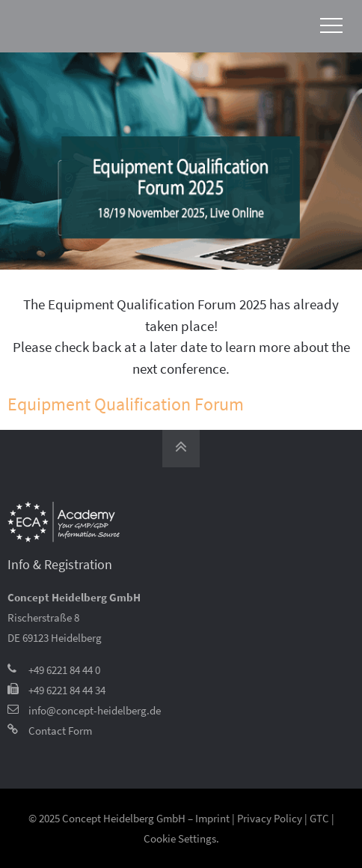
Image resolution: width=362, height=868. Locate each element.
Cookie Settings (180, 838)
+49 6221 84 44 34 (67, 690)
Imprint (212, 818)
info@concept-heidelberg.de (95, 710)
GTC (319, 818)
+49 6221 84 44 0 (64, 670)
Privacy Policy (270, 818)
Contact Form (60, 731)
